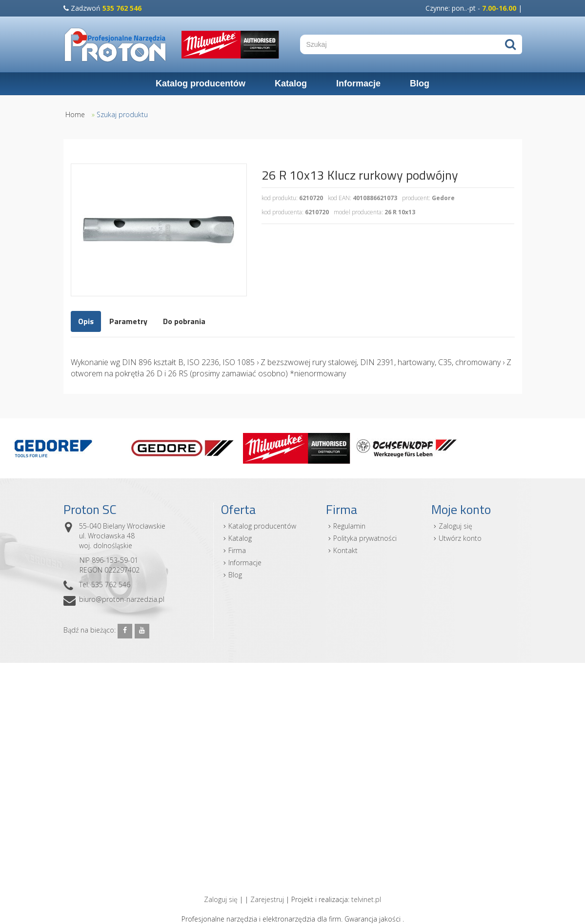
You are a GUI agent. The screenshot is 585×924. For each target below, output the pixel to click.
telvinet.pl (366, 899)
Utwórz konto (460, 538)
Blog (420, 83)
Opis (86, 321)
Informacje (358, 83)
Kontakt (345, 550)
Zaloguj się (455, 526)
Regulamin (349, 526)
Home (75, 114)
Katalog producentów (201, 83)
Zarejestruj (267, 899)
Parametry (128, 321)
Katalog (291, 83)
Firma (237, 550)
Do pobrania (184, 321)
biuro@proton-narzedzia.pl (122, 599)
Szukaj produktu (122, 114)
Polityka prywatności (365, 538)
